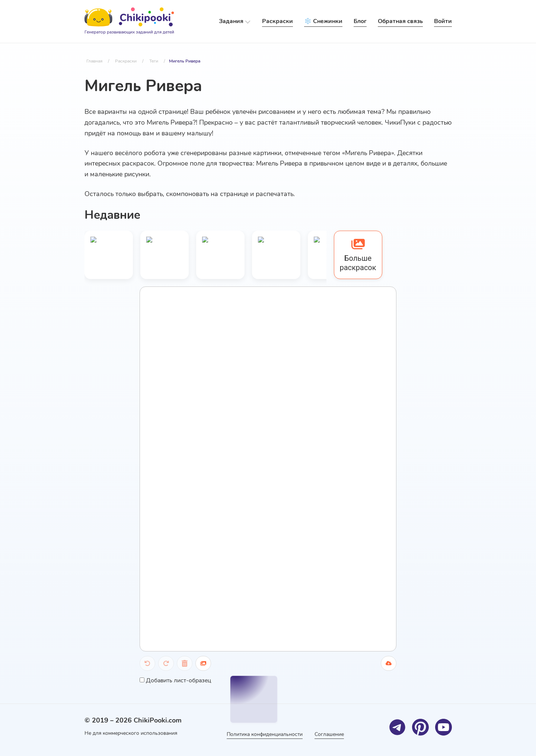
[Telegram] (397, 727)
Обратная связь (400, 21)
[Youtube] (444, 727)
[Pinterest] (420, 727)
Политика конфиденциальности (265, 734)
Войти (443, 21)
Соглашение (329, 734)
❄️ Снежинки (323, 21)
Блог (360, 21)
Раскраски (277, 21)
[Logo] (129, 22)
